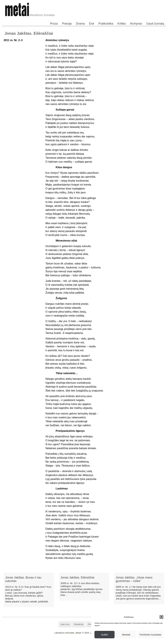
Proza (54, 24)
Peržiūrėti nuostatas (150, 635)
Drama (80, 24)
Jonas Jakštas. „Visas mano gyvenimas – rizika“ (134, 579)
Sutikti (104, 635)
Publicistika (106, 24)
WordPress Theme (86, 641)
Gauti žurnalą (155, 24)
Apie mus (65, 624)
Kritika (122, 24)
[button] (161, 617)
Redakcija (79, 624)
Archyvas (136, 24)
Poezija (67, 24)
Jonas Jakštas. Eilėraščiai (77, 578)
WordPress (72, 641)
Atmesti (126, 635)
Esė (92, 24)
